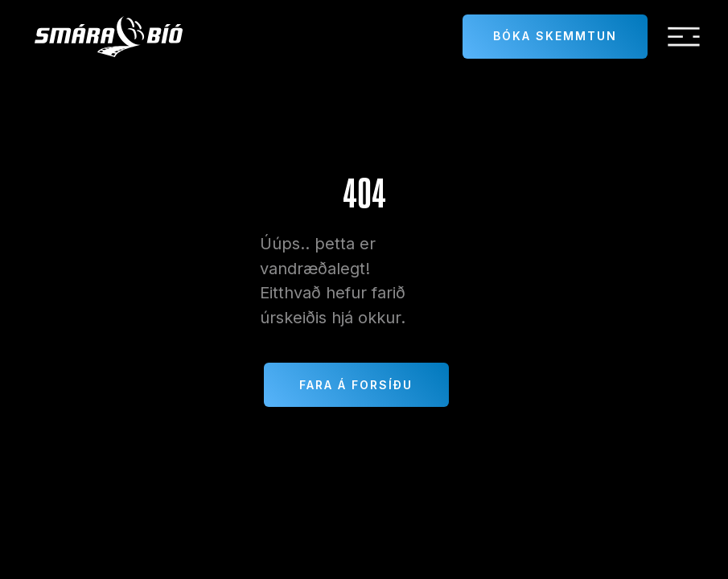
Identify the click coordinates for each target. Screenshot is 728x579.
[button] (684, 37)
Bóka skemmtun (555, 36)
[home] (109, 37)
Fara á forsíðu (356, 385)
